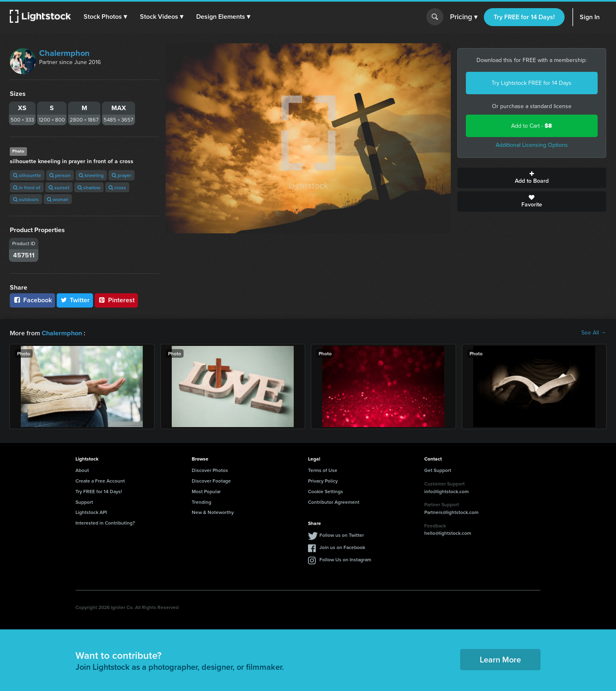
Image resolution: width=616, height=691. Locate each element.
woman (58, 199)
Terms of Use (323, 470)
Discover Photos (210, 470)
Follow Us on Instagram (345, 559)
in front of (27, 187)
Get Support (438, 470)
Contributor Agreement (334, 502)
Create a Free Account (100, 480)
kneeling (91, 175)
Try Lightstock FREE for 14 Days (532, 83)
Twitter (75, 300)
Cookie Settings (326, 491)
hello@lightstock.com (448, 533)
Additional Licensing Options (532, 145)
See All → (594, 333)
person (60, 175)
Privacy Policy (323, 480)
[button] (106, 17)
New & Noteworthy (213, 512)
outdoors (26, 199)
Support (84, 502)
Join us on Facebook (342, 547)
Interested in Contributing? (105, 522)
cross (117, 187)
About (82, 470)
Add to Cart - (532, 126)
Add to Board (532, 178)
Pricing (464, 17)
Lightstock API (91, 512)
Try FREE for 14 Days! (524, 17)
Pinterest (116, 300)
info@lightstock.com (446, 491)
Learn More (500, 659)
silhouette (27, 175)
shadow (89, 187)
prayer (122, 175)
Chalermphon (64, 53)
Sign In (590, 17)
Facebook (32, 300)
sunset (59, 187)
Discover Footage (211, 480)
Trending (202, 502)
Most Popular (206, 491)
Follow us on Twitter (342, 535)
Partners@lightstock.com (451, 512)
